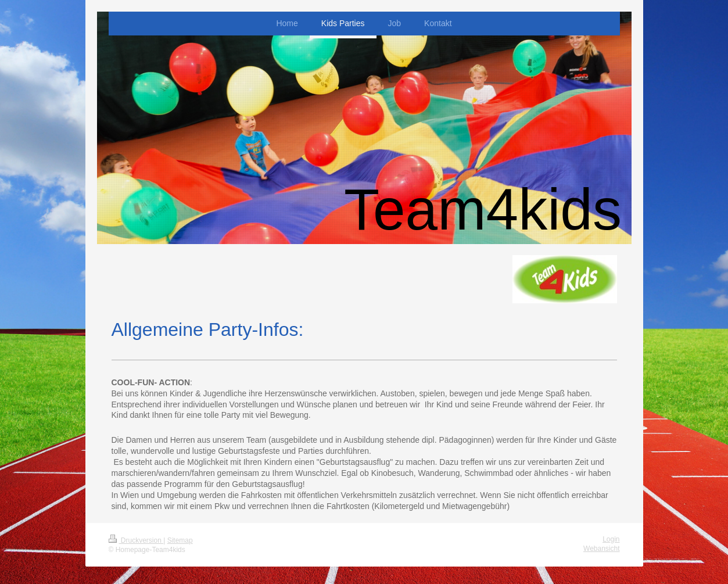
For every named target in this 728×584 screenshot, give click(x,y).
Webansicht (601, 549)
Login (611, 539)
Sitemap (180, 540)
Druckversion (136, 540)
